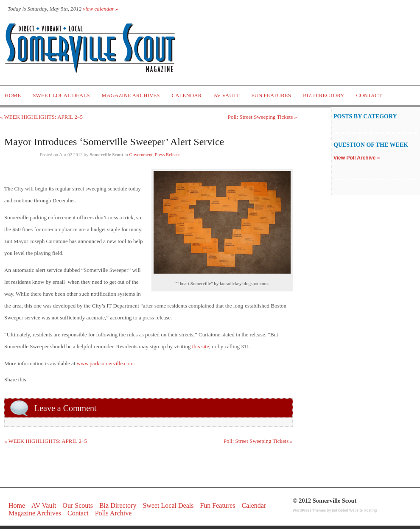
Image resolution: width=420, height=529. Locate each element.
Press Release (168, 154)
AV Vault (226, 95)
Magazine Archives (131, 95)
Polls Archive (113, 513)
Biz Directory (324, 95)
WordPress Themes (309, 510)
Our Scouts (78, 505)
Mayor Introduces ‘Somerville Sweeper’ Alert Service (114, 142)
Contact (369, 95)
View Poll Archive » (357, 158)
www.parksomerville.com (105, 363)
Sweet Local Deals (61, 95)
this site (201, 346)
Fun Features (271, 95)
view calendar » (100, 9)
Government (141, 154)
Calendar (186, 95)
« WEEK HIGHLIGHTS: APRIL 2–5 (41, 117)
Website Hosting (363, 510)
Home (13, 95)
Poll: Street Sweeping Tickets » (262, 117)
